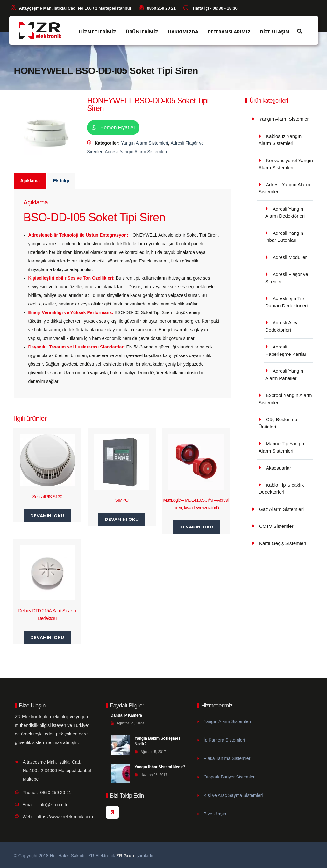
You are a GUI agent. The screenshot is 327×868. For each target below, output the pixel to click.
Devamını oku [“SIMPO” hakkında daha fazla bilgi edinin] (122, 519)
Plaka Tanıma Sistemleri (228, 758)
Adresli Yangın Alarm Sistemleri (136, 152)
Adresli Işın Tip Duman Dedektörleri (286, 302)
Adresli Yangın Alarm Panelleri (284, 375)
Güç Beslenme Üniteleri (278, 423)
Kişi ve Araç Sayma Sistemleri (233, 795)
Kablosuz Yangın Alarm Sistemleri (280, 140)
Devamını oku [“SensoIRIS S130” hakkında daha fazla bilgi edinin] (47, 516)
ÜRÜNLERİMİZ (142, 32)
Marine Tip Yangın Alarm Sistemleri (281, 447)
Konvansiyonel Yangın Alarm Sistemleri (286, 164)
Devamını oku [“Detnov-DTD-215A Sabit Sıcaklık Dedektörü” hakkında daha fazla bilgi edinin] (47, 637)
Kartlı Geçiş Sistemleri (283, 543)
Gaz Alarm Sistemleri (281, 509)
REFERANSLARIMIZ (229, 32)
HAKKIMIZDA (183, 32)
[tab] (30, 181)
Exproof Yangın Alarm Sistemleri (285, 399)
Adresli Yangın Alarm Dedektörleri (285, 212)
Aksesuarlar (278, 468)
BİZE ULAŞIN (275, 32)
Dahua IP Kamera (127, 715)
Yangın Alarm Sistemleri (145, 143)
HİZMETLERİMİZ (98, 32)
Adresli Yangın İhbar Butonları (284, 237)
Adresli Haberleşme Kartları (286, 350)
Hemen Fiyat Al (113, 128)
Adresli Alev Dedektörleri (281, 326)
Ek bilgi (61, 181)
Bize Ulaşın (215, 814)
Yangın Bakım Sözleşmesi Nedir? (158, 741)
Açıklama (30, 181)
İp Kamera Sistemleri (224, 740)
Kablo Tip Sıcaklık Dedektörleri (281, 489)
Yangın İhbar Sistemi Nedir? (160, 767)
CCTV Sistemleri (277, 526)
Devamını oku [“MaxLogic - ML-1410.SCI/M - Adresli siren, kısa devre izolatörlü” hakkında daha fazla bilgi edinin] (196, 527)
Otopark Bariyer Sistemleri (230, 777)
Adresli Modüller (290, 257)
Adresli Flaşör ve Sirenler (287, 278)
